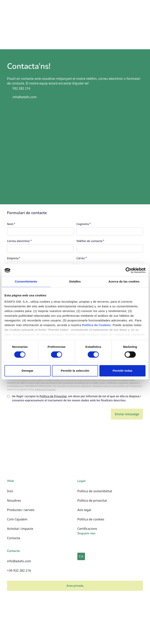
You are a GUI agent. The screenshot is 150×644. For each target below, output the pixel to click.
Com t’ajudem (17, 519)
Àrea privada (75, 586)
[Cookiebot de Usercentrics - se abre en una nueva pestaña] (128, 270)
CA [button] (81, 556)
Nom (10, 224)
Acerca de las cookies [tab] (124, 281)
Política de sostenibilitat (95, 491)
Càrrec (81, 258)
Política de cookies (91, 519)
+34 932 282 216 (19, 570)
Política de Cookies (96, 325)
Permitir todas (123, 371)
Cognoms (83, 224)
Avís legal (84, 510)
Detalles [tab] (75, 281)
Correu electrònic (19, 241)
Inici (10, 491)
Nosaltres (14, 500)
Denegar (28, 371)
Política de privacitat (92, 500)
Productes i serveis (21, 510)
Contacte (14, 538)
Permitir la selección (75, 371)
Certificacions (87, 529)
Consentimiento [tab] (26, 281)
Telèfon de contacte (89, 241)
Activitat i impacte (20, 529)
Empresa (13, 258)
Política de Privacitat (45, 389)
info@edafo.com (19, 561)
